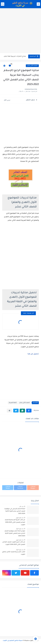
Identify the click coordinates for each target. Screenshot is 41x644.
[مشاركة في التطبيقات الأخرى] (9, 411)
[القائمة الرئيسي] (38, 4)
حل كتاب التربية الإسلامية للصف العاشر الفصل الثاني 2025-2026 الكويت (15, 522)
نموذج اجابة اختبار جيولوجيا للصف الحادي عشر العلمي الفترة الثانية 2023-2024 (15, 533)
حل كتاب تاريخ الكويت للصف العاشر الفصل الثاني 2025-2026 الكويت (14, 543)
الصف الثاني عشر (32, 66)
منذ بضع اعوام (20, 529)
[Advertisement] (20, 31)
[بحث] (3, 4)
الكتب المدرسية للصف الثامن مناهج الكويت (14, 553)
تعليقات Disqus (8, 488)
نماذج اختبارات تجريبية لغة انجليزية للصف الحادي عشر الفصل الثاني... (14, 56)
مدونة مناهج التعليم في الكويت (13, 641)
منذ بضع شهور (20, 518)
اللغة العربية (13, 403)
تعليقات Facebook (20, 488)
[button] (29, 411)
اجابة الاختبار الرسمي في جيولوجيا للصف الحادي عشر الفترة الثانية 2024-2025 (15, 511)
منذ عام (21, 506)
